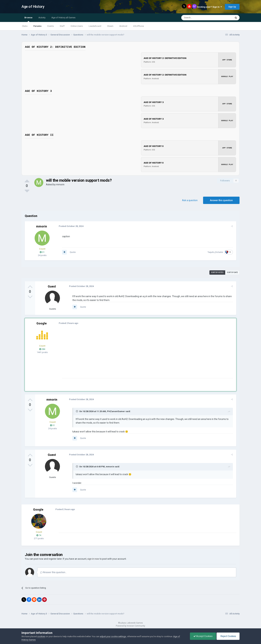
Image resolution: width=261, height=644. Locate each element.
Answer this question (221, 200)
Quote (72, 252)
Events (51, 26)
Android (123, 26)
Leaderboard (95, 26)
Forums (37, 26)
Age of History (33, 7)
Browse (28, 19)
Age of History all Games (63, 18)
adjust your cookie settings (113, 636)
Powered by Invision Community (130, 626)
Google (42, 323)
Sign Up (232, 7)
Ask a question (190, 200)
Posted (70, 226)
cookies (41, 636)
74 (39, 535)
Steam (110, 26)
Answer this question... (54, 572)
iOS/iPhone (138, 26)
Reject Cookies (228, 636)
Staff (62, 26)
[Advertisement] (122, 355)
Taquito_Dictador (216, 252)
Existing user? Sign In (210, 7)
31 (42, 252)
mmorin (60, 184)
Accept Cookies (203, 636)
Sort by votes (217, 272)
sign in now (93, 559)
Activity (42, 18)
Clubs (25, 26)
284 (42, 349)
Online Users (77, 26)
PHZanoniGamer (115, 411)
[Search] (199, 18)
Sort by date (232, 272)
